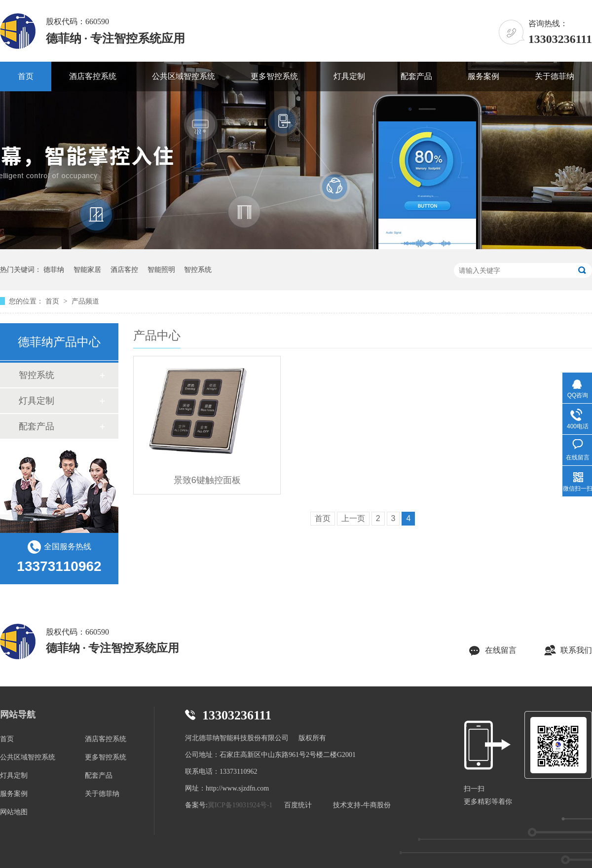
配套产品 (416, 76)
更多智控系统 (274, 76)
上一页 (353, 518)
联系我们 (576, 650)
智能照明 (161, 269)
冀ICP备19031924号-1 (240, 805)
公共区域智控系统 (184, 76)
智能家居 (87, 269)
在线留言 (501, 650)
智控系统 (198, 269)
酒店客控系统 (93, 76)
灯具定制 (349, 76)
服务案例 (483, 76)
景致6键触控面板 (207, 480)
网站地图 (14, 812)
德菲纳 (54, 269)
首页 (26, 76)
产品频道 (85, 301)
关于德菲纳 (555, 76)
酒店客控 (124, 269)
